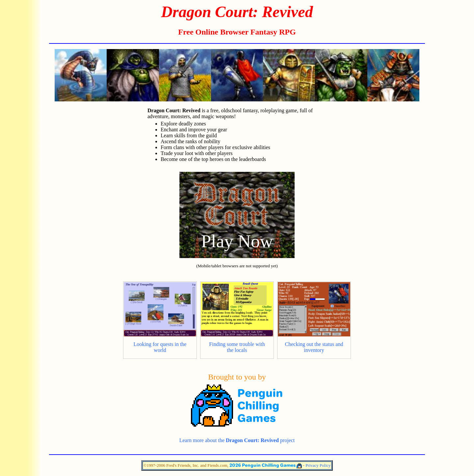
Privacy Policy (318, 465)
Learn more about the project (237, 440)
